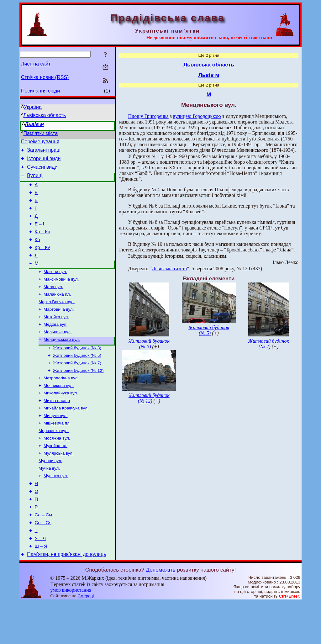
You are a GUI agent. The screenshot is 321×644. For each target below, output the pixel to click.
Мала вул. (53, 304)
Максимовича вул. (61, 296)
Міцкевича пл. (57, 451)
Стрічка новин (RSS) (45, 77)
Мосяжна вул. (57, 468)
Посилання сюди (40, 91)
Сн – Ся (43, 561)
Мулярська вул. (59, 484)
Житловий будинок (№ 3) (77, 370)
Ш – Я (41, 587)
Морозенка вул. (54, 459)
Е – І (39, 234)
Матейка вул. (56, 336)
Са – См (44, 552)
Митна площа (57, 427)
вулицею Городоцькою (197, 116)
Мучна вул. (49, 500)
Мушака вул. (56, 508)
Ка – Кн (43, 243)
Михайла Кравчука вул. (66, 435)
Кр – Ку (42, 261)
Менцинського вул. (62, 361)
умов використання (71, 632)
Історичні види (44, 161)
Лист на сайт (36, 64)
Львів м (34, 124)
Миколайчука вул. (61, 419)
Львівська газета (169, 269)
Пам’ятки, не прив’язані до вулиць (67, 596)
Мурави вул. (50, 492)
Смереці (86, 638)
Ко (37, 252)
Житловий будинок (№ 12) (78, 394)
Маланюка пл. (57, 312)
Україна (33, 107)
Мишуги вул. (56, 443)
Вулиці (35, 180)
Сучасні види (42, 171)
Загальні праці (44, 152)
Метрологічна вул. (61, 402)
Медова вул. (55, 344)
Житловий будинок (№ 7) (77, 386)
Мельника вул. (58, 353)
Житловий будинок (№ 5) (77, 378)
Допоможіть (160, 612)
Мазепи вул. (55, 287)
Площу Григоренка (148, 116)
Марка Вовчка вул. (57, 320)
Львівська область (45, 115)
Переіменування (40, 143)
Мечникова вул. (59, 411)
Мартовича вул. (59, 328)
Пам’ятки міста (41, 133)
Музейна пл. (55, 476)
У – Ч (40, 578)
